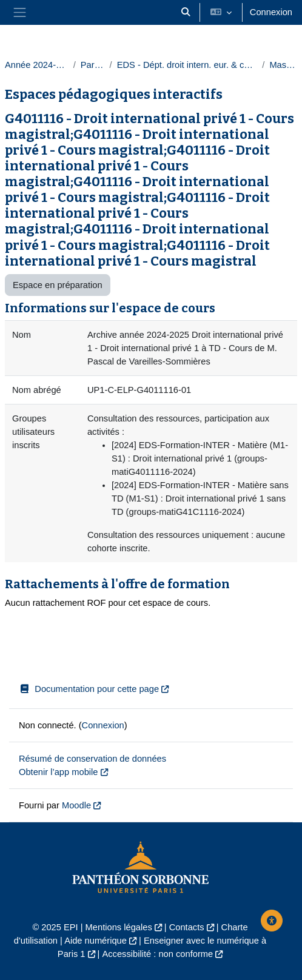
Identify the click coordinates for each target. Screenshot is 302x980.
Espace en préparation (58, 285)
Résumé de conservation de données (92, 759)
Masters (283, 65)
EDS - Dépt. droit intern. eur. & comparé (187, 65)
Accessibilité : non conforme (157, 954)
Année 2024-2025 (37, 65)
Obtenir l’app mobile (59, 772)
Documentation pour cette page (89, 689)
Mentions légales (119, 927)
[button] (186, 12)
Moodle (76, 805)
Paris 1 (93, 65)
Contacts (187, 927)
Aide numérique (96, 941)
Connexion (271, 12)
